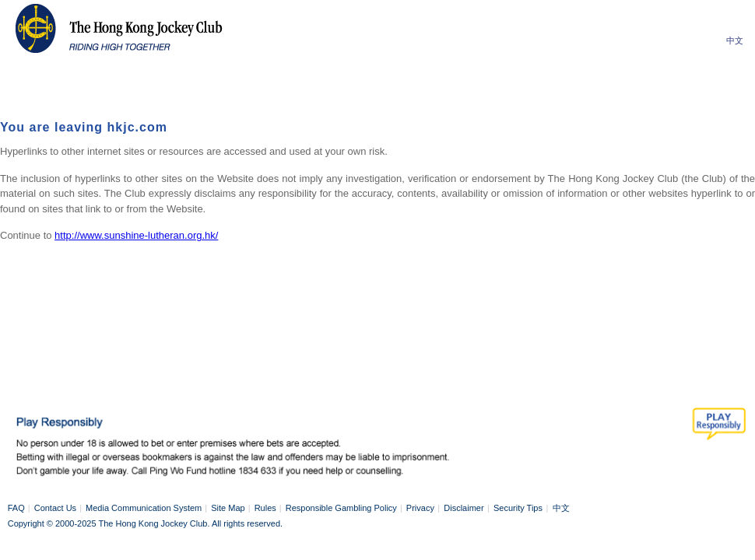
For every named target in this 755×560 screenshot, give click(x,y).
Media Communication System (144, 508)
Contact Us (55, 508)
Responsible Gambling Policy (341, 508)
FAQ (16, 508)
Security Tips (518, 508)
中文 (735, 40)
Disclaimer (464, 508)
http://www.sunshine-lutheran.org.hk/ (136, 235)
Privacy (420, 508)
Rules (265, 508)
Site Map (228, 508)
